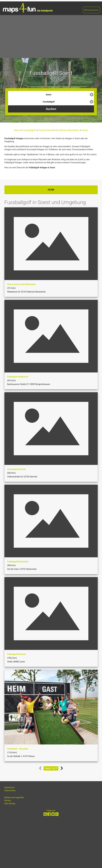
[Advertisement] (51, 37)
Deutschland (46, 130)
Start (17, 130)
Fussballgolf (29, 130)
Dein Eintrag (10, 804)
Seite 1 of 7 (51, 768)
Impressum (9, 787)
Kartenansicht (92, 10)
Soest (85, 130)
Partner (8, 801)
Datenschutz (10, 790)
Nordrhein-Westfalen (67, 130)
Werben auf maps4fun (14, 797)
